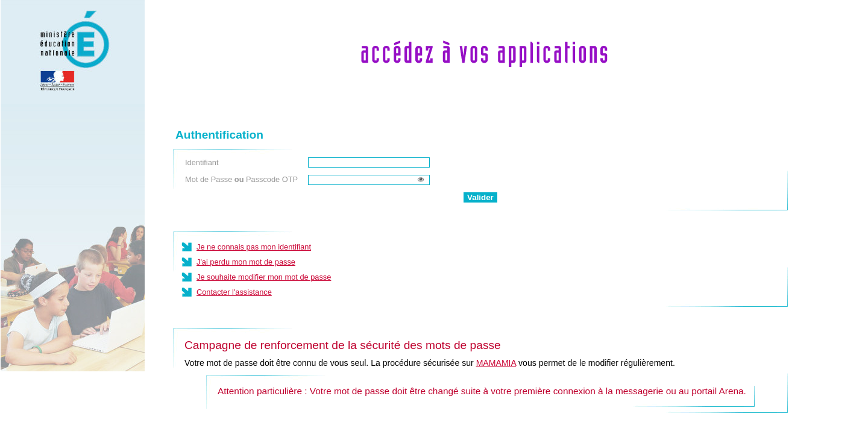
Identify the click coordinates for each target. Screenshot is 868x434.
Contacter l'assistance (234, 292)
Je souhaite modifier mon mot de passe (264, 277)
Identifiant (202, 162)
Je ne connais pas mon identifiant (254, 247)
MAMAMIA (496, 363)
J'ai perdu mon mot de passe (246, 262)
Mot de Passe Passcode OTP (241, 179)
